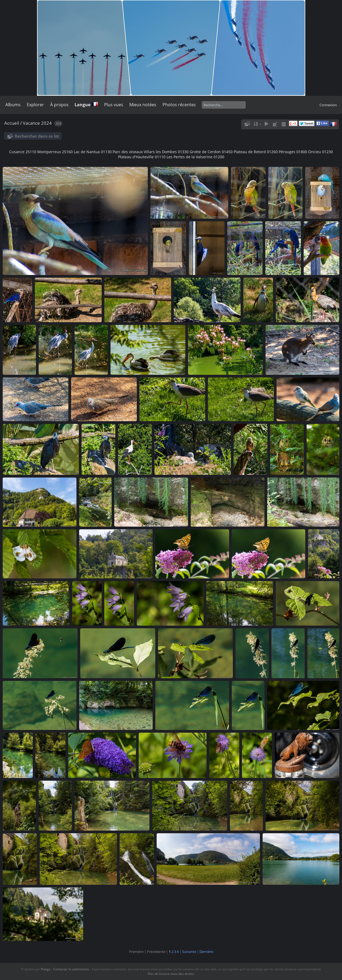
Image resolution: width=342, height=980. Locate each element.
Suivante (189, 952)
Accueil (12, 123)
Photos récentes (179, 105)
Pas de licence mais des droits (171, 974)
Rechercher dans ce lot (37, 136)
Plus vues (114, 105)
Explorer (35, 105)
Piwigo (46, 969)
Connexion (328, 105)
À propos (59, 105)
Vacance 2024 (37, 123)
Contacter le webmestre (71, 969)
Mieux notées (143, 105)
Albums (13, 105)
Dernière (206, 952)
